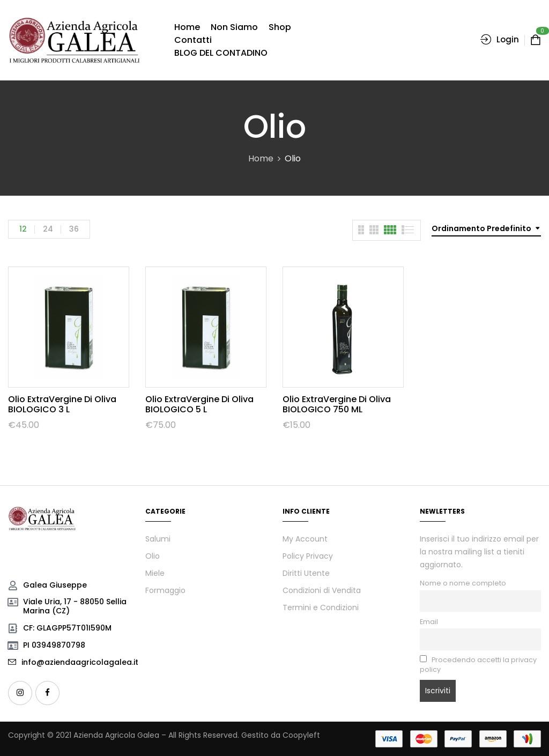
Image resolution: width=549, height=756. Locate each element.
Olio (153, 556)
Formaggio (165, 590)
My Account (305, 539)
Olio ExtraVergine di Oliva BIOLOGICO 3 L (62, 404)
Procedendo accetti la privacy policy (478, 665)
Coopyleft (301, 735)
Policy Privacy (308, 556)
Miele (155, 573)
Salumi (158, 539)
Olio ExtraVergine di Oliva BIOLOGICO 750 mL (337, 404)
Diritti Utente (306, 573)
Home (261, 158)
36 (74, 229)
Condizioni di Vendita (322, 590)
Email (429, 622)
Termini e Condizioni (321, 607)
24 (48, 229)
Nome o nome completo (463, 583)
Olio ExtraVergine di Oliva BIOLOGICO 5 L (199, 404)
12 (23, 229)
